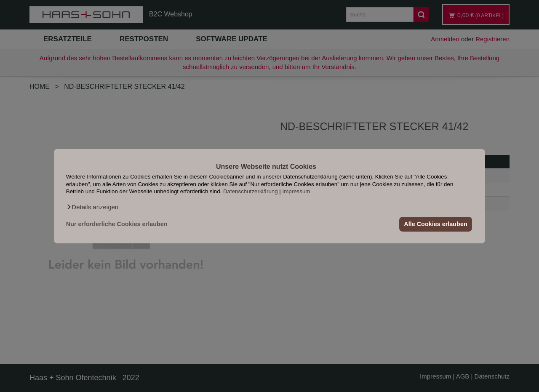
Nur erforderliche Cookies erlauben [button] (117, 224)
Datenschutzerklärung (251, 191)
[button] (92, 207)
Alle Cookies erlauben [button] (435, 224)
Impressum (296, 191)
